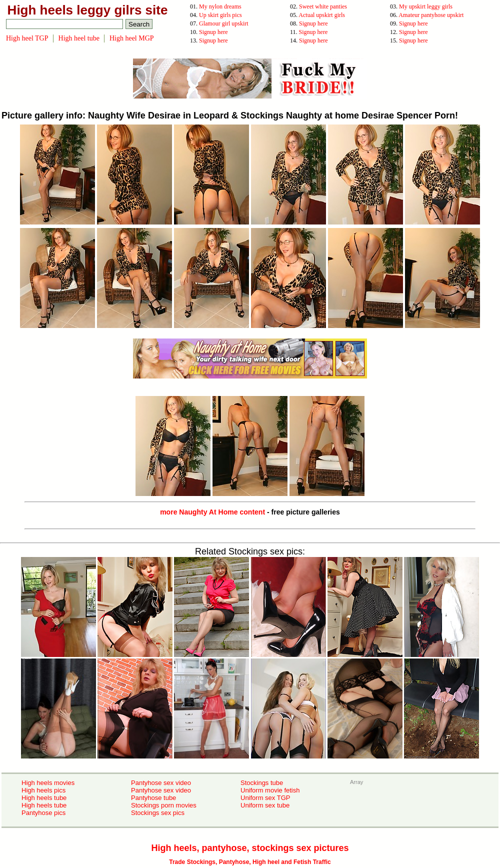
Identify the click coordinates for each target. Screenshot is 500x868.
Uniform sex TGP (265, 798)
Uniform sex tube (265, 805)
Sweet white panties (323, 6)
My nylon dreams (220, 6)
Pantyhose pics (43, 813)
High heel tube (79, 38)
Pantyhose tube (153, 798)
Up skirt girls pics (220, 15)
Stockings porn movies (164, 805)
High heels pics (43, 790)
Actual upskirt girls (322, 15)
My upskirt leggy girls (426, 6)
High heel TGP (27, 38)
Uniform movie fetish (270, 790)
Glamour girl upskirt (224, 23)
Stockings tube (262, 783)
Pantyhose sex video (161, 783)
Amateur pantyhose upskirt (431, 15)
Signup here (313, 23)
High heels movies (48, 783)
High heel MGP (132, 38)
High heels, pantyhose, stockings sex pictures (250, 848)
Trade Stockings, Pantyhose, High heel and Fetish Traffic (250, 862)
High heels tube (44, 798)
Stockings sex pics (158, 813)
